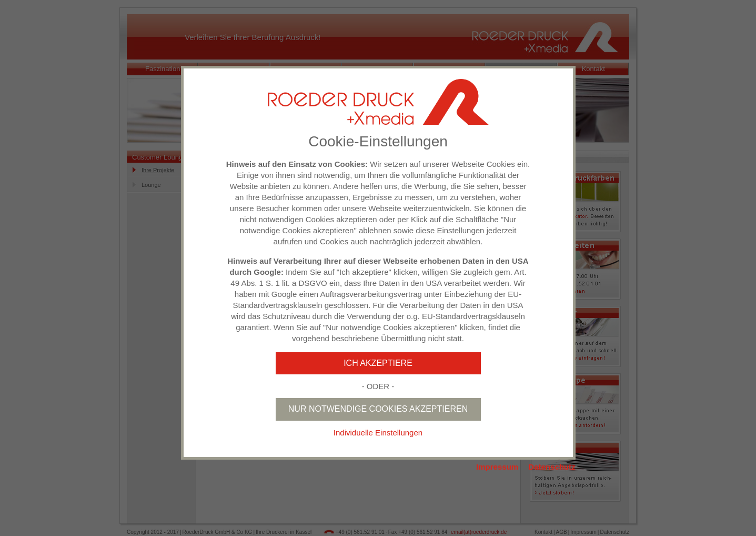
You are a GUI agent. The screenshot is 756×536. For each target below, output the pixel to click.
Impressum (497, 467)
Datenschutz (552, 467)
